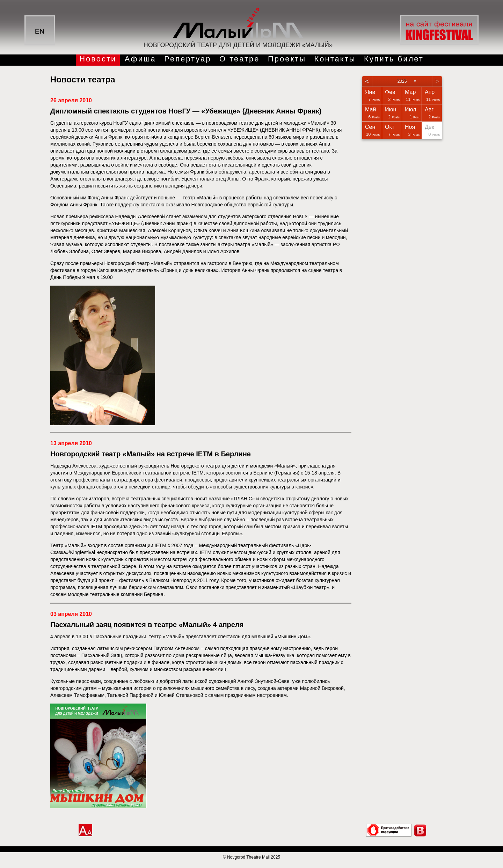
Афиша (140, 59)
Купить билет (394, 59)
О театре (240, 59)
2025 (402, 81)
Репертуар (188, 59)
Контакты (335, 59)
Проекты (287, 59)
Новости (98, 59)
